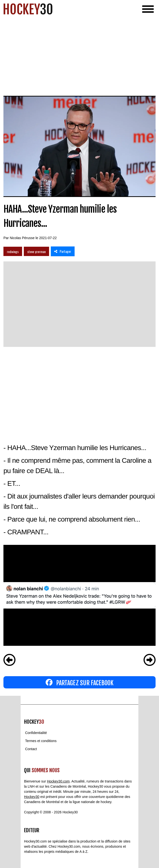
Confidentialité (36, 733)
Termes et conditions (41, 741)
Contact (31, 749)
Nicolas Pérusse (22, 238)
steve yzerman (36, 251)
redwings (13, 251)
